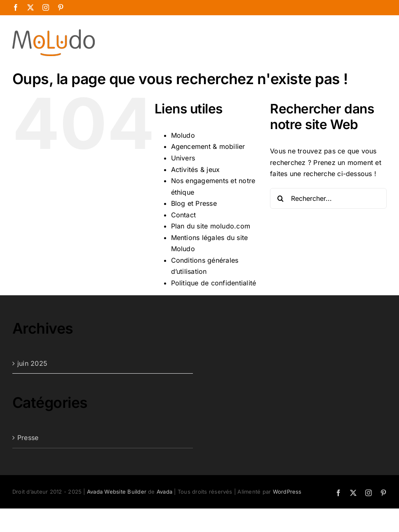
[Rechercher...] (328, 198)
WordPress (287, 492)
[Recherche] (280, 198)
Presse (28, 438)
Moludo (183, 135)
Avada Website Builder (117, 492)
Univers (183, 158)
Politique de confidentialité (214, 283)
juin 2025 (32, 363)
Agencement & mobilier (208, 146)
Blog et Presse (194, 203)
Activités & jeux (196, 169)
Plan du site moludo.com (211, 226)
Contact (184, 215)
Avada (164, 492)
